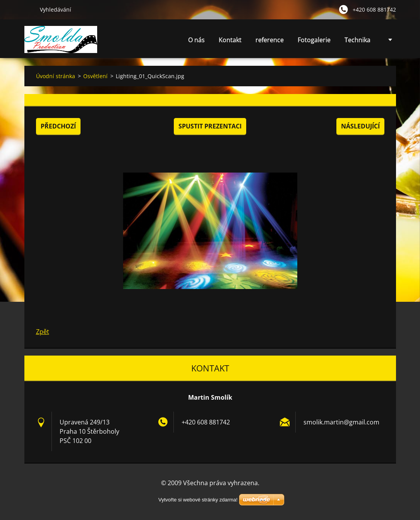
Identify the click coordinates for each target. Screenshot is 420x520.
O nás (196, 40)
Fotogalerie (314, 40)
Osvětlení (95, 76)
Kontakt (230, 40)
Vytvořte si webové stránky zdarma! (198, 500)
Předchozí (58, 126)
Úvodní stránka (56, 76)
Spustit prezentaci (210, 126)
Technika (357, 42)
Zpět (43, 332)
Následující (360, 126)
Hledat (29, 9)
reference (270, 40)
